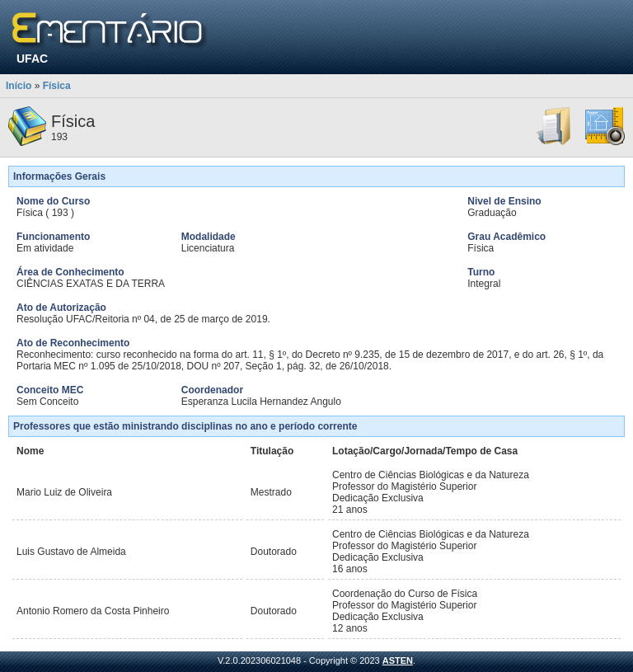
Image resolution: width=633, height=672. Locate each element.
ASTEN (398, 660)
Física (57, 86)
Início (19, 86)
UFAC (32, 59)
